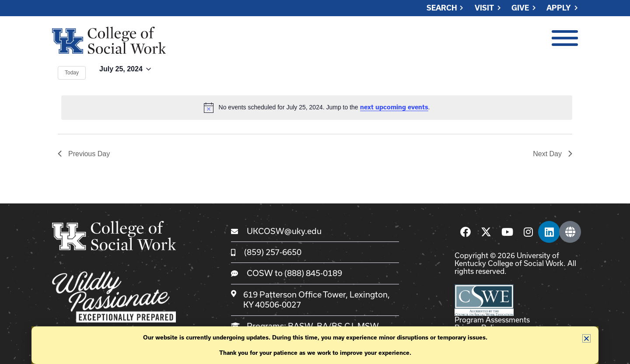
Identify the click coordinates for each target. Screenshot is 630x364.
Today (72, 73)
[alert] (317, 108)
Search (442, 8)
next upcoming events (394, 107)
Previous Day (84, 154)
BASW (300, 326)
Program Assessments (492, 320)
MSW (368, 326)
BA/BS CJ (335, 326)
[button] (586, 338)
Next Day (553, 154)
